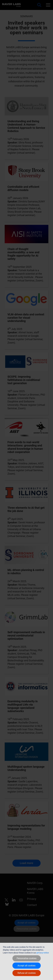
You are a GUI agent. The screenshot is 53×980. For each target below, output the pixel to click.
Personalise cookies (27, 958)
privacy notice (43, 953)
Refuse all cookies (27, 973)
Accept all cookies (26, 966)
